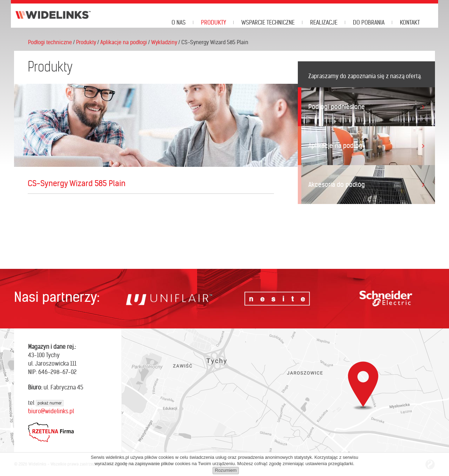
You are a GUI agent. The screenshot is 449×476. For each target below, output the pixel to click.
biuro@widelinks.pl (51, 411)
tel (46, 403)
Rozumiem (226, 470)
